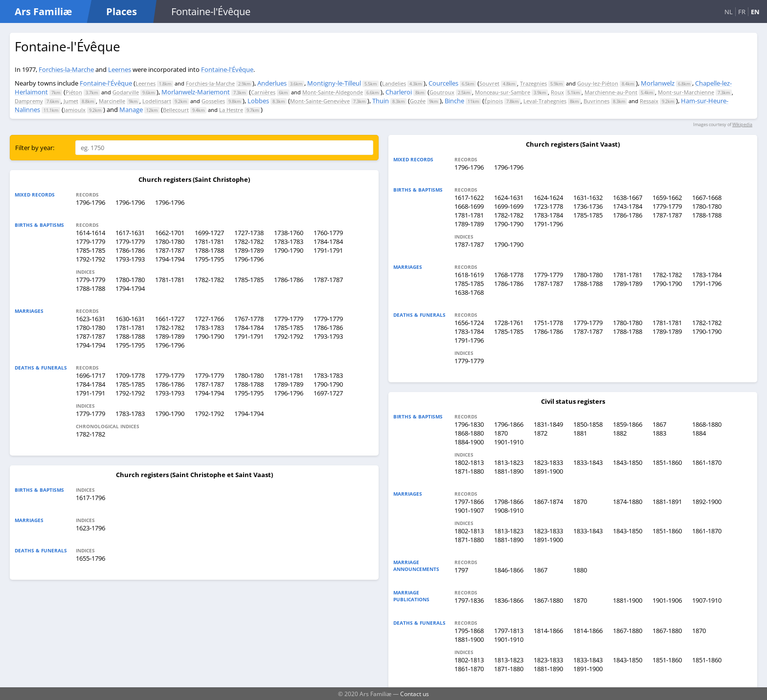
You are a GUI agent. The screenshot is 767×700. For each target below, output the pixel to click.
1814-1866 (548, 631)
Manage (131, 109)
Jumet (71, 101)
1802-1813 (469, 462)
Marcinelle (112, 101)
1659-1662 (667, 197)
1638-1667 (628, 197)
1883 (659, 433)
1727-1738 (249, 233)
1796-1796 (90, 202)
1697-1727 (328, 393)
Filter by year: (35, 148)
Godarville (126, 92)
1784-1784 (328, 241)
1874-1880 (628, 502)
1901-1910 (509, 442)
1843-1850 (628, 462)
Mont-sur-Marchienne (686, 92)
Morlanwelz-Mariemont (196, 92)
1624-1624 (548, 197)
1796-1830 (469, 424)
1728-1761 (509, 323)
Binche (454, 101)
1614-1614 (90, 233)
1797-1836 (469, 600)
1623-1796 (90, 528)
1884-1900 (469, 442)
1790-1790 (289, 250)
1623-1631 (90, 319)
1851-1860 (667, 462)
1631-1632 (588, 197)
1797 (461, 570)
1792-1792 (90, 259)
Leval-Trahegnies (545, 101)
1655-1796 (90, 558)
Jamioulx (75, 110)
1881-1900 (628, 600)
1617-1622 (469, 197)
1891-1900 (548, 471)
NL (729, 12)
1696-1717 (90, 375)
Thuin (381, 101)
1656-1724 (469, 323)
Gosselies (213, 101)
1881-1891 (667, 502)
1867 (659, 424)
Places (122, 11)
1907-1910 (707, 600)
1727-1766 (209, 319)
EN (755, 12)
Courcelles (443, 83)
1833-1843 (588, 462)
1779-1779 (90, 241)
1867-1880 (548, 600)
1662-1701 (170, 233)
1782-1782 (249, 241)
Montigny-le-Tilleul (334, 83)
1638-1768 (469, 292)
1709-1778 (130, 375)
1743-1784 (628, 206)
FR (742, 12)
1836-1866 (509, 600)
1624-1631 (509, 197)
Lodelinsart (157, 101)
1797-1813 (509, 631)
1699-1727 (209, 233)
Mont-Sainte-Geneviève (320, 101)
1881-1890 (509, 471)
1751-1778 (548, 323)
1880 (580, 570)
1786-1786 (130, 250)
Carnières (263, 92)
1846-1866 (509, 570)
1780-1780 (170, 241)
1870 (501, 433)
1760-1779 (328, 233)
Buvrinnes (597, 101)
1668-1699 (469, 206)
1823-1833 (548, 462)
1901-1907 (469, 510)
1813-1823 (509, 462)
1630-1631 (130, 319)
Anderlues (272, 83)
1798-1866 (509, 502)
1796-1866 (509, 424)
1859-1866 (628, 424)
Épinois (494, 101)
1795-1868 (469, 631)
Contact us (415, 694)
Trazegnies (533, 83)
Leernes (120, 69)
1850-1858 (588, 424)
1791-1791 (328, 250)
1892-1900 (707, 502)
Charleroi (399, 92)
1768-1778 (509, 275)
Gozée (418, 101)
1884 (699, 433)
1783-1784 (548, 215)
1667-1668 (707, 197)
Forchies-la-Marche (66, 69)
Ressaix (649, 101)
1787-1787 (170, 250)
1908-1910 (509, 510)
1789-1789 (249, 250)
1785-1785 (90, 250)
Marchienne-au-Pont (611, 92)
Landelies (394, 83)
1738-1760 (289, 233)
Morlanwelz (658, 83)
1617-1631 (130, 233)
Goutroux (442, 92)
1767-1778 (249, 319)
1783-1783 (289, 241)
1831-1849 (548, 424)
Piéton (74, 92)
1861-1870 (707, 462)
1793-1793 (130, 259)
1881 (580, 433)
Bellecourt (176, 110)
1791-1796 (548, 224)
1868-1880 (707, 424)
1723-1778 (548, 206)
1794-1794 (170, 259)
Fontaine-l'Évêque (227, 69)
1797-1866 (469, 502)
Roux (557, 92)
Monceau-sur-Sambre (503, 92)
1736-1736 (588, 206)
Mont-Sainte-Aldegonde (333, 92)
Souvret (489, 83)
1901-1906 (667, 600)
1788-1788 (209, 250)
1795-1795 (209, 259)
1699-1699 (509, 206)
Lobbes (258, 101)
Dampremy (29, 101)
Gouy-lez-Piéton (598, 83)
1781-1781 (209, 241)
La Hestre (231, 110)
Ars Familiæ (43, 11)
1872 (541, 433)
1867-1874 (548, 502)
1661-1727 (170, 319)
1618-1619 (469, 275)
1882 (620, 433)
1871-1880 (469, 471)
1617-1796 (90, 498)
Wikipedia (742, 124)
